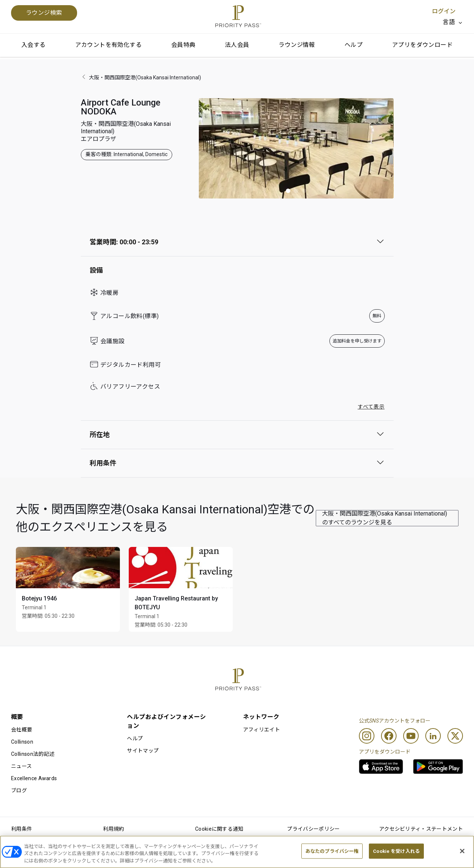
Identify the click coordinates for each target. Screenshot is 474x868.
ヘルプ (354, 45)
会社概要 (22, 730)
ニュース (21, 766)
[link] (381, 767)
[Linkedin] (433, 736)
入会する (34, 45)
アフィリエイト (262, 730)
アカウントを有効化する (108, 45)
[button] (288, 191)
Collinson (22, 742)
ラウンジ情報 (297, 45)
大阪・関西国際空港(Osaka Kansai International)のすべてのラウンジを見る (385, 518)
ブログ (19, 790)
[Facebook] (389, 736)
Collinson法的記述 (33, 754)
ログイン (444, 11)
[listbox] (453, 22)
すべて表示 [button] (371, 407)
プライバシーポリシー (313, 829)
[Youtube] (411, 736)
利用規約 (113, 829)
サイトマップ (143, 751)
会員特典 (183, 45)
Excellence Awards (34, 778)
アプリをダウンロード (422, 45)
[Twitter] (455, 736)
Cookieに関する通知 (219, 829)
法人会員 (237, 45)
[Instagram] (367, 736)
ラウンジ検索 (44, 13)
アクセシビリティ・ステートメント (421, 829)
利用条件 (22, 829)
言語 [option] (449, 22)
